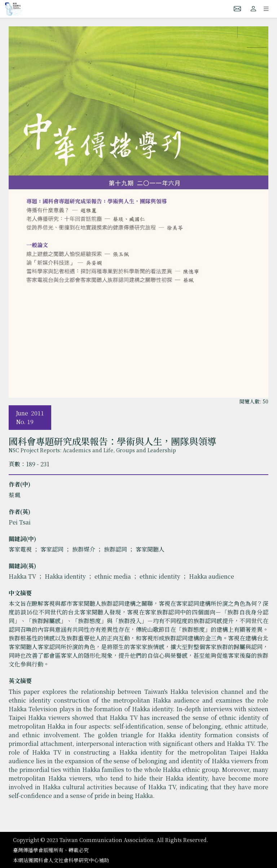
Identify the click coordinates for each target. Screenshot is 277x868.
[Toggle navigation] (266, 9)
